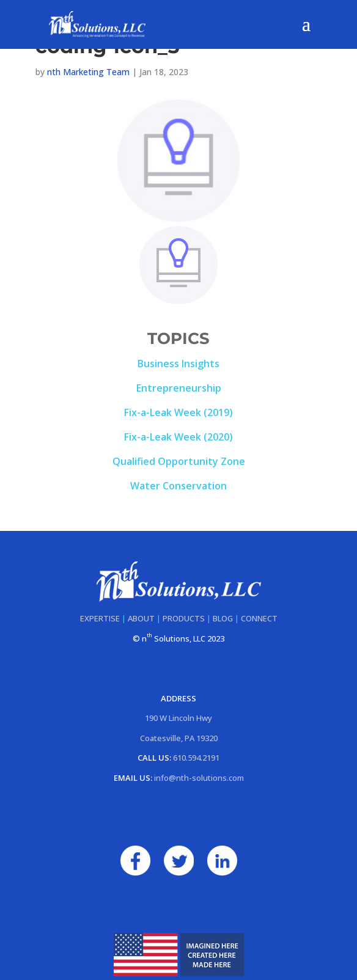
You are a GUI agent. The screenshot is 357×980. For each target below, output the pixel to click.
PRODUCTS (184, 618)
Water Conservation (178, 486)
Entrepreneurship (179, 388)
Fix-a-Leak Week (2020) (178, 437)
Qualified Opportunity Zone (179, 461)
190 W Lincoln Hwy (178, 718)
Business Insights (178, 364)
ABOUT (141, 618)
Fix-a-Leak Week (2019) (178, 412)
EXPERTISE (100, 618)
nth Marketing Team (88, 72)
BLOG (223, 618)
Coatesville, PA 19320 (179, 738)
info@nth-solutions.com (199, 778)
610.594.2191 (196, 758)
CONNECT (259, 618)
